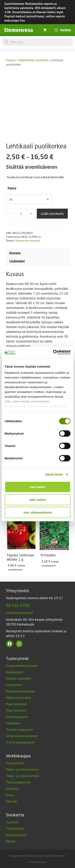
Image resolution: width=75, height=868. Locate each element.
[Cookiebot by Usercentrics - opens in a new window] (53, 352)
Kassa (10, 795)
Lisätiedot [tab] (17, 261)
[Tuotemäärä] (21, 214)
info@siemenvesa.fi (20, 613)
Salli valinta (37, 500)
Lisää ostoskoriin (52, 214)
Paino (12, 188)
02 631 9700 (18, 605)
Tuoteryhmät (15, 763)
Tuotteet (12, 822)
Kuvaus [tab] (15, 253)
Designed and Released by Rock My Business (37, 856)
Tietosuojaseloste (18, 782)
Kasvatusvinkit (16, 835)
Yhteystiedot (15, 828)
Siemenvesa (18, 30)
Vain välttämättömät (38, 512)
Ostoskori (12, 789)
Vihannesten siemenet (33, 60)
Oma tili (11, 801)
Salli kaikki (37, 487)
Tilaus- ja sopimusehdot (23, 776)
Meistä (11, 841)
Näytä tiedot (54, 474)
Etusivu (11, 60)
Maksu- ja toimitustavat (22, 769)
